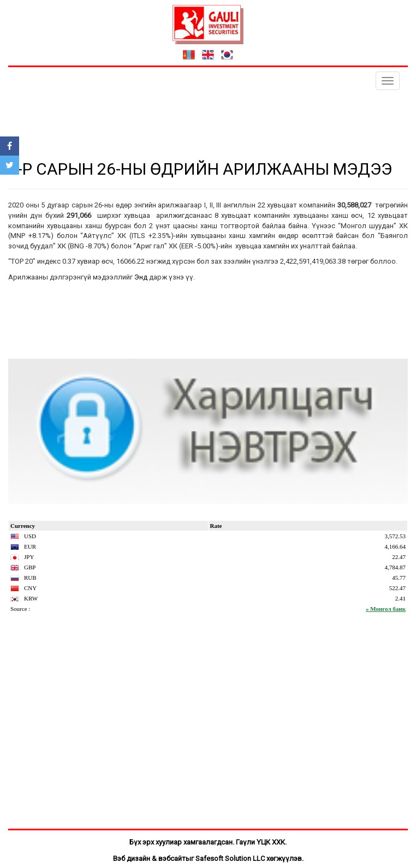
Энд (141, 277)
